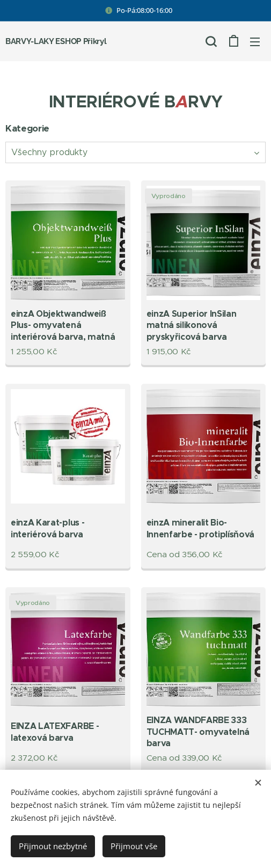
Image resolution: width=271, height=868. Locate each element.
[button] (211, 41)
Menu (255, 42)
